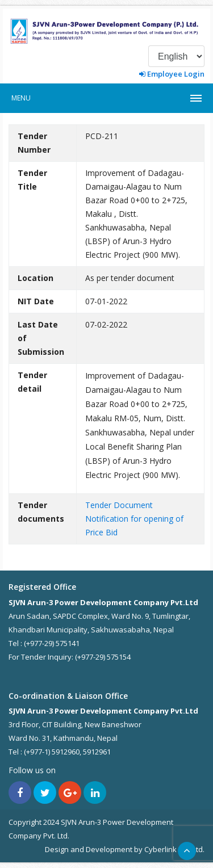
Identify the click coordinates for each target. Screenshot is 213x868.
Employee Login (172, 74)
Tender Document (119, 505)
